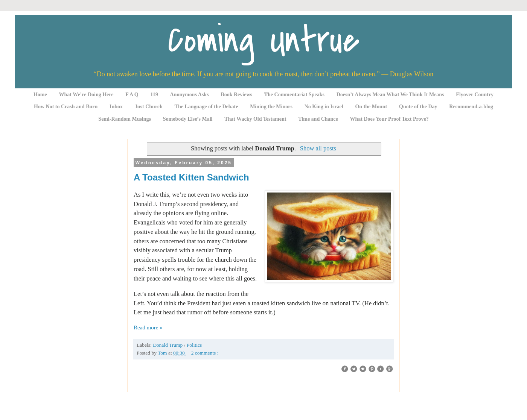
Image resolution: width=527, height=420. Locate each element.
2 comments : (205, 353)
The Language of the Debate (206, 107)
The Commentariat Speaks (294, 95)
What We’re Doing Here (86, 95)
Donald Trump (168, 345)
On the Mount (371, 107)
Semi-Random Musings (125, 119)
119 (154, 95)
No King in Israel (324, 107)
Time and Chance (318, 119)
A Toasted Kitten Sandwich (191, 177)
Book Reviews (236, 95)
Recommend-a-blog (471, 107)
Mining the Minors (271, 107)
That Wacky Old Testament (255, 119)
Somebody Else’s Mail (188, 119)
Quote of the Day (418, 107)
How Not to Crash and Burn (66, 107)
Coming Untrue (263, 40)
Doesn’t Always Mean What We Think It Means (390, 95)
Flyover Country (475, 95)
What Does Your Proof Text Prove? (389, 119)
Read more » (148, 328)
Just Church (149, 107)
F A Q (132, 95)
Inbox (116, 107)
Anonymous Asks (190, 95)
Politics (194, 345)
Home (40, 95)
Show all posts (318, 148)
